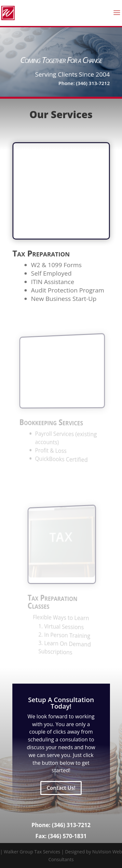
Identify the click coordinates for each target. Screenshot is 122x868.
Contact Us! (61, 788)
